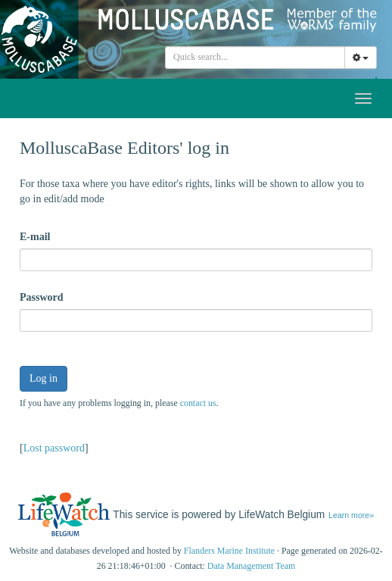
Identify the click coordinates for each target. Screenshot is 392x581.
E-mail (35, 237)
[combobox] (255, 58)
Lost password (54, 448)
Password (42, 297)
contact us (198, 403)
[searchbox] (257, 58)
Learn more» (351, 515)
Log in (44, 378)
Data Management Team (252, 566)
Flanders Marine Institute (229, 551)
